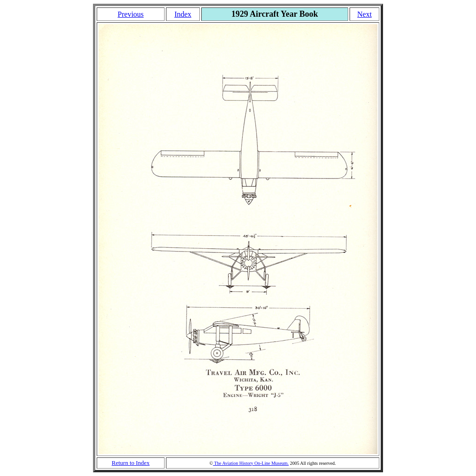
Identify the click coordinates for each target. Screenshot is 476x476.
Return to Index (131, 463)
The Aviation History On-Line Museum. (251, 463)
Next (365, 14)
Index (183, 14)
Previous (131, 14)
